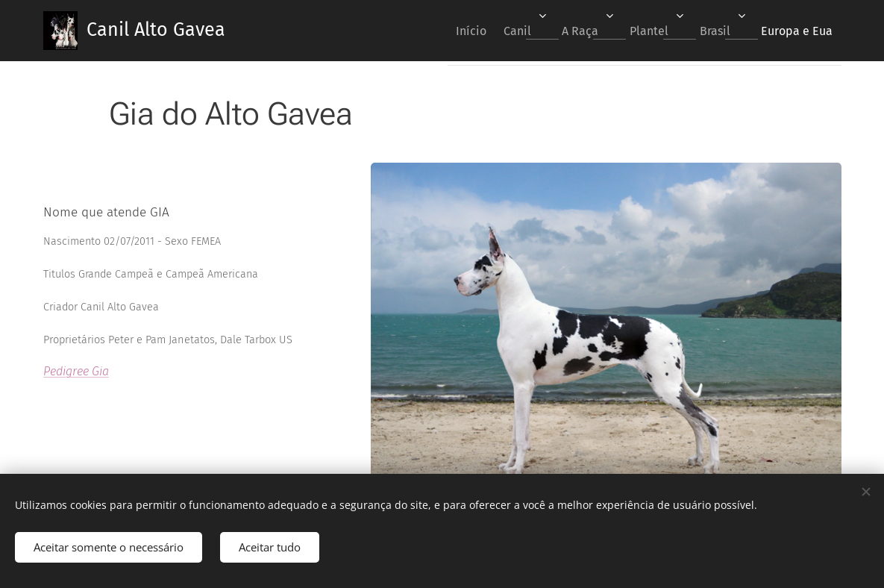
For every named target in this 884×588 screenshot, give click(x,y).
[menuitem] (432, 31)
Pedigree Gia (76, 371)
